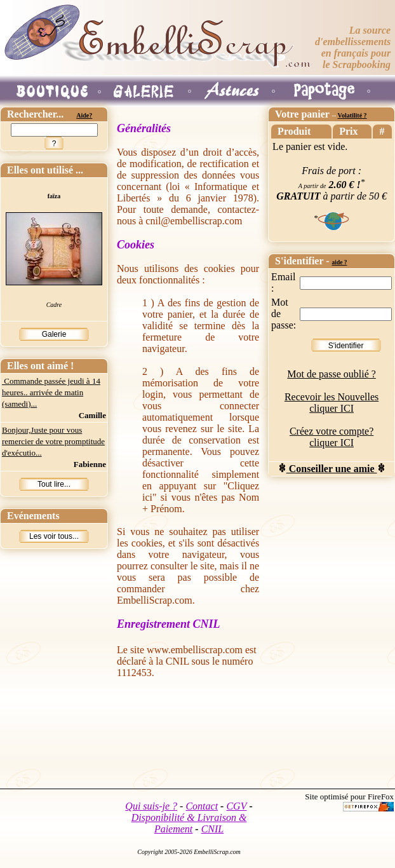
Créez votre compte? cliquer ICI (331, 437)
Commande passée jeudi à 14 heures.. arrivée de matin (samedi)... (51, 392)
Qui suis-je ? (151, 806)
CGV (236, 806)
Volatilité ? (352, 115)
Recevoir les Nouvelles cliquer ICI (331, 403)
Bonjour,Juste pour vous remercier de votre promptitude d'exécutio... (53, 441)
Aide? (84, 115)
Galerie (54, 334)
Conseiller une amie (332, 469)
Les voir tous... (54, 536)
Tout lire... (54, 484)
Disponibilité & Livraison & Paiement (189, 823)
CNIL (213, 829)
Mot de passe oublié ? (331, 374)
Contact (202, 806)
